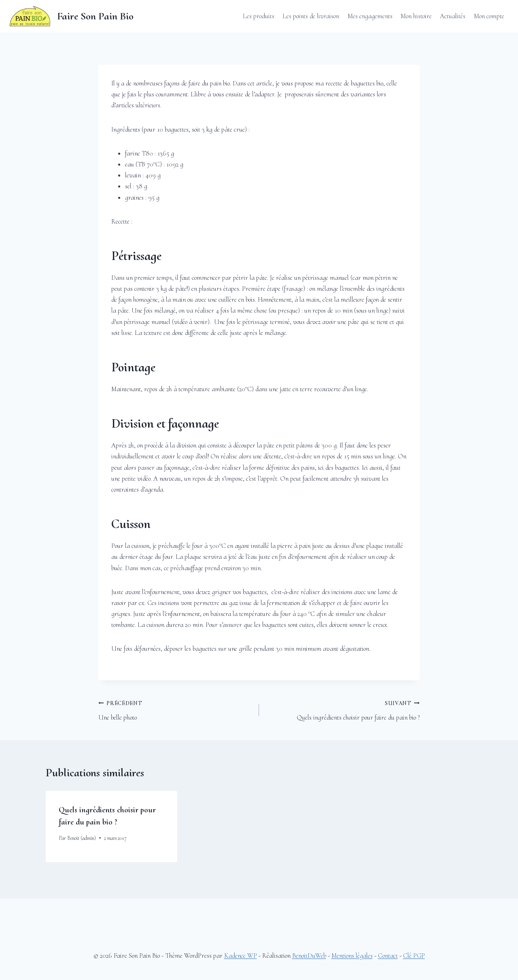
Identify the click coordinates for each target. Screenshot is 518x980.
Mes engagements (370, 16)
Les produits (259, 16)
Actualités (453, 16)
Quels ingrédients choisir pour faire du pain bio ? (343, 709)
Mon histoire (416, 16)
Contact (388, 955)
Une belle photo (175, 709)
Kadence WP (241, 955)
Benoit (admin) (82, 838)
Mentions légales (352, 955)
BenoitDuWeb (309, 955)
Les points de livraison (311, 16)
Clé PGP (414, 955)
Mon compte (489, 16)
